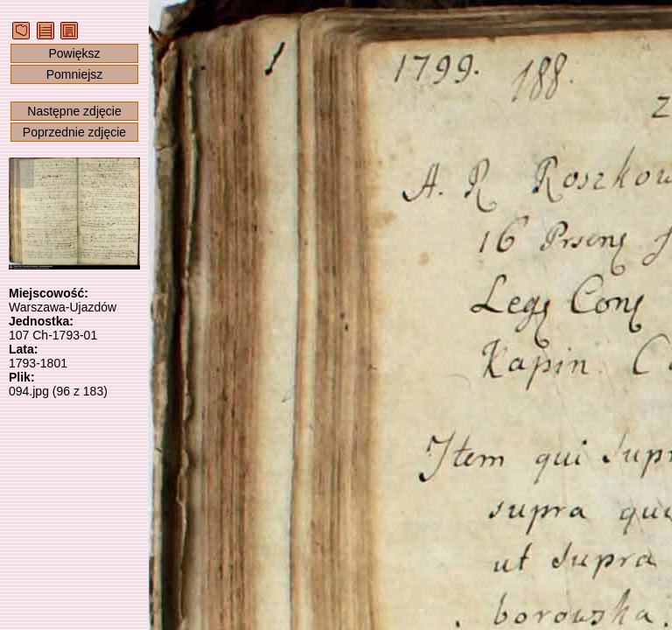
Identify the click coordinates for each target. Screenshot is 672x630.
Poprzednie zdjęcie (74, 132)
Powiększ (74, 53)
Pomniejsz (75, 74)
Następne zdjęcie (74, 111)
